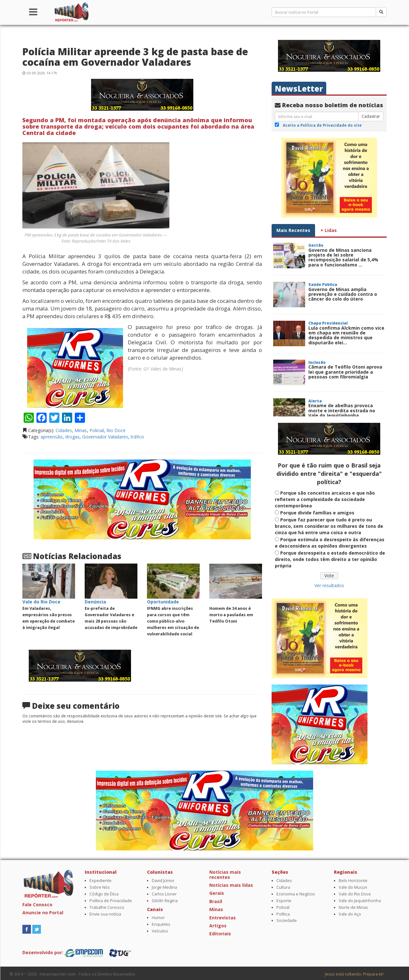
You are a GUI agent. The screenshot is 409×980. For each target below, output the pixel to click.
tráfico (137, 437)
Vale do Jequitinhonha (360, 901)
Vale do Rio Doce (355, 894)
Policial (97, 430)
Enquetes (161, 924)
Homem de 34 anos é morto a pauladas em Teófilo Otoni (231, 615)
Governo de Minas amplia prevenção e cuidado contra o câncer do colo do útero (343, 294)
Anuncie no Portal (43, 913)
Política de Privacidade (111, 901)
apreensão (52, 437)
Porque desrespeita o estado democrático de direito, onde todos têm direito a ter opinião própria (330, 559)
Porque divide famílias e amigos (317, 513)
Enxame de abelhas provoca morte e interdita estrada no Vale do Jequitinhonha (342, 410)
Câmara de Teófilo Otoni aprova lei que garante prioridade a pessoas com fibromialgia (345, 372)
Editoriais (220, 934)
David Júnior (163, 881)
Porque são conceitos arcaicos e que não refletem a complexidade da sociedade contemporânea (325, 499)
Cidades (64, 430)
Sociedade (287, 920)
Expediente (100, 881)
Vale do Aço (350, 914)
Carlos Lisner (164, 894)
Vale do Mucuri (353, 887)
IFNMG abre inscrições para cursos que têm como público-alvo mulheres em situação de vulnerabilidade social (173, 621)
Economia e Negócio (296, 894)
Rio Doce (116, 430)
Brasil (216, 901)
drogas (72, 437)
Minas (81, 430)
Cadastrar (371, 116)
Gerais (217, 893)
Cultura (283, 887)
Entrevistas (223, 918)
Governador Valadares (105, 437)
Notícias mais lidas (231, 885)
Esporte (284, 901)
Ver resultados (329, 585)
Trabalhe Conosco (107, 907)
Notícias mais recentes (225, 874)
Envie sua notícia (105, 914)
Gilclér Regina (165, 901)
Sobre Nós (100, 887)
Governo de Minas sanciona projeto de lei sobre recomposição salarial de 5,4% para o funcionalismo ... (343, 257)
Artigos (218, 926)
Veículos (160, 931)
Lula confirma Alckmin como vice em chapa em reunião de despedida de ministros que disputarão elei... (346, 335)
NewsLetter (299, 89)
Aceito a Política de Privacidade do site (322, 125)
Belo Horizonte (353, 881)
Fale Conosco (37, 905)
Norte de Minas (353, 907)
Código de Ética (104, 894)
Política (283, 914)
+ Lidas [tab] (329, 230)
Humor (158, 918)
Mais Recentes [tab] (293, 230)
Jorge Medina (164, 887)
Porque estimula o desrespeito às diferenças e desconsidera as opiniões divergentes (330, 543)
